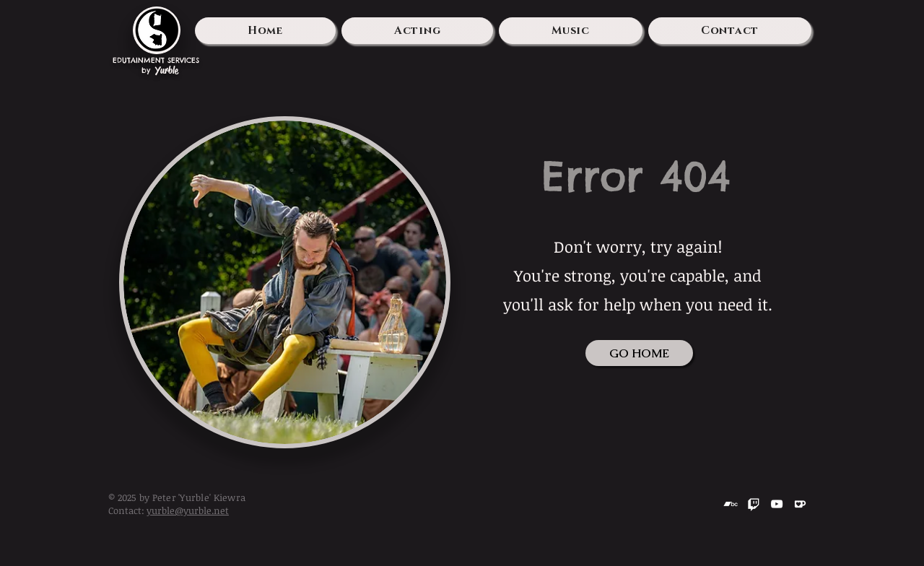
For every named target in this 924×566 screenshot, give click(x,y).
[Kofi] (800, 504)
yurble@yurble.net (188, 510)
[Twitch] (754, 504)
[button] (417, 31)
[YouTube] (777, 504)
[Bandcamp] (731, 504)
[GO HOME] (639, 353)
